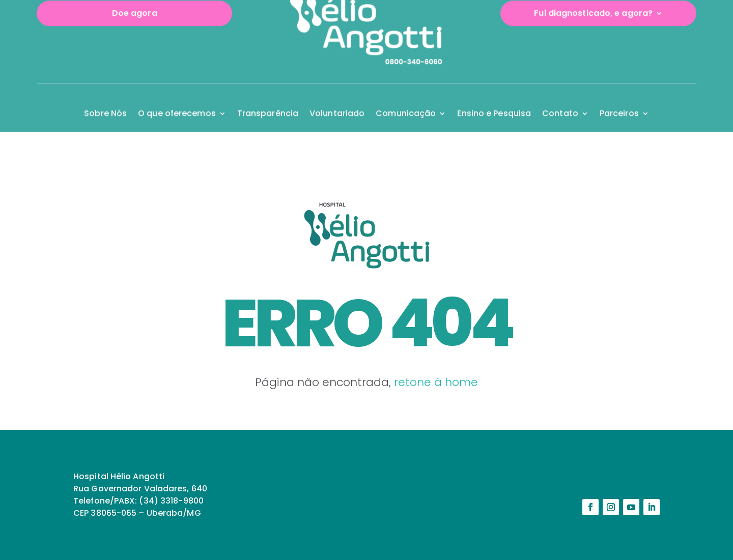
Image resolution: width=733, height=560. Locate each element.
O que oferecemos (177, 96)
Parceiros (619, 96)
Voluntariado (337, 96)
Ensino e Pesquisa (494, 96)
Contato (560, 96)
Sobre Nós (105, 96)
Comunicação (406, 96)
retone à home (436, 382)
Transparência (268, 96)
